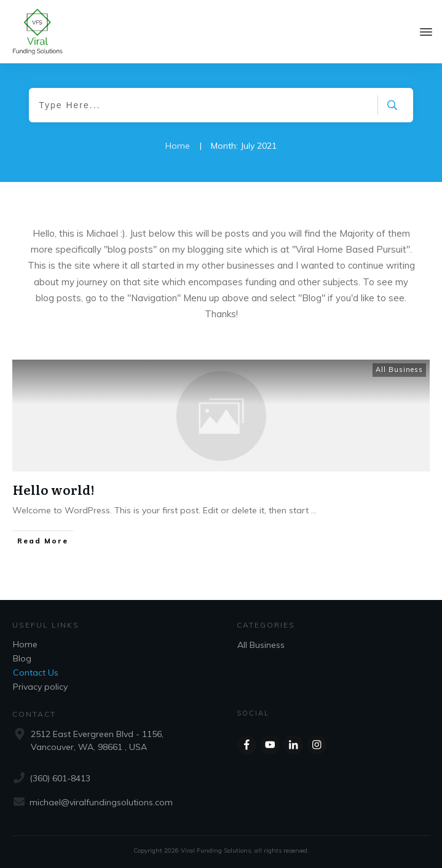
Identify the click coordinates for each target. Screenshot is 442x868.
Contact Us (36, 673)
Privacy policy (40, 687)
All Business (399, 369)
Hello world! (53, 489)
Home (25, 644)
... (314, 510)
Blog (22, 658)
